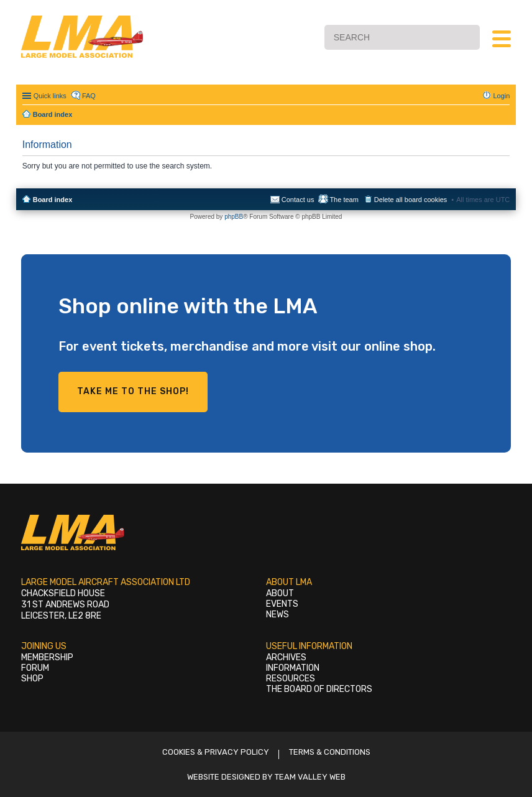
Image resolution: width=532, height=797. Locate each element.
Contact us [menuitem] (298, 200)
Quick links (50, 96)
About (280, 593)
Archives (286, 657)
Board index (53, 200)
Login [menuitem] (501, 96)
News (277, 615)
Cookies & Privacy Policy (216, 752)
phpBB (234, 217)
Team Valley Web (310, 777)
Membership (47, 657)
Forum (35, 668)
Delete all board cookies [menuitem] (410, 200)
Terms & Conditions (330, 752)
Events (282, 604)
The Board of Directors (319, 689)
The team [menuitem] (344, 200)
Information (293, 668)
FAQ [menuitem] (89, 96)
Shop (32, 679)
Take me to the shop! (133, 391)
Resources (291, 679)
